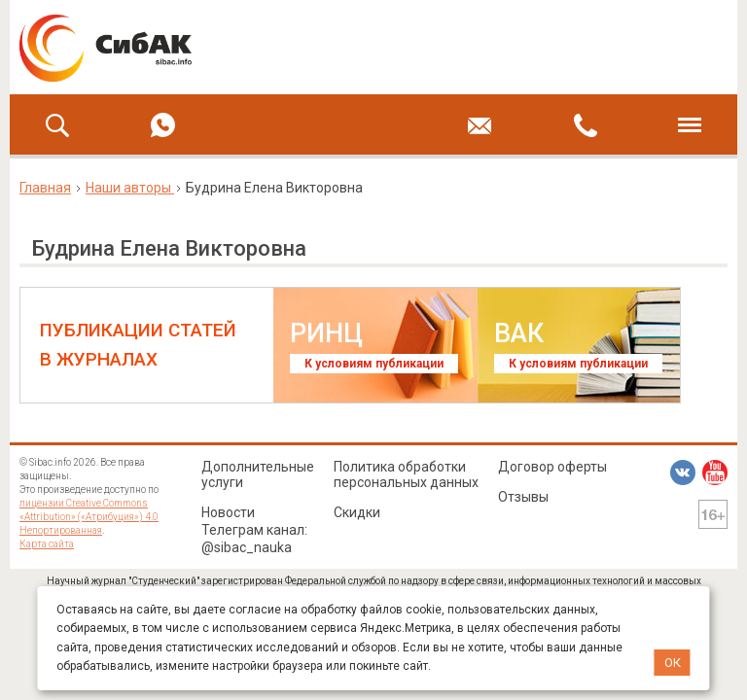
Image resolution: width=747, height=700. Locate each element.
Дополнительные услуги (258, 474)
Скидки (357, 512)
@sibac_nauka (247, 547)
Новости (228, 512)
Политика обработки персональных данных (406, 474)
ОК (673, 663)
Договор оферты (552, 467)
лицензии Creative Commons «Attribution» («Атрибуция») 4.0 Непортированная (89, 517)
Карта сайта (47, 544)
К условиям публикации (374, 364)
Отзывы (523, 497)
